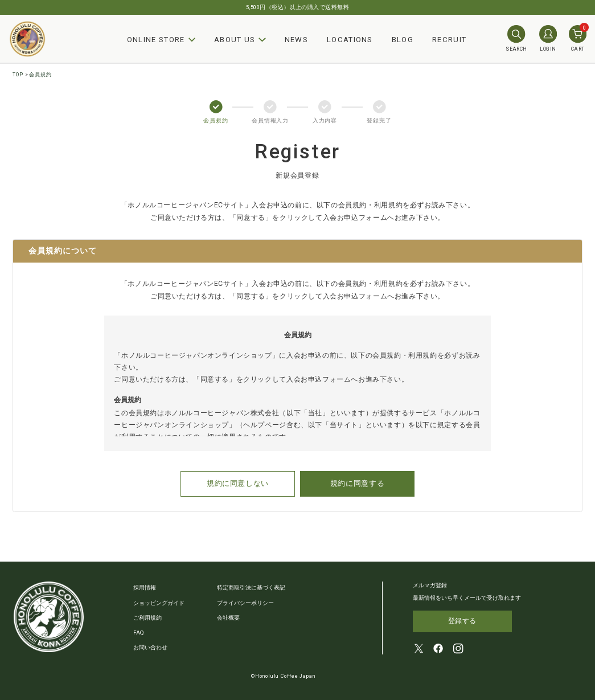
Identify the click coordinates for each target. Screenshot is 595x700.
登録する (462, 620)
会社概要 (228, 617)
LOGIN (548, 38)
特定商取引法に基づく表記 (251, 587)
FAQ (139, 632)
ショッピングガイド (159, 602)
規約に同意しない (246, 484)
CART (578, 38)
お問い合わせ (150, 647)
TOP (18, 75)
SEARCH (516, 38)
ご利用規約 (147, 617)
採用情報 (145, 587)
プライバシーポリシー (245, 602)
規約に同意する (353, 484)
